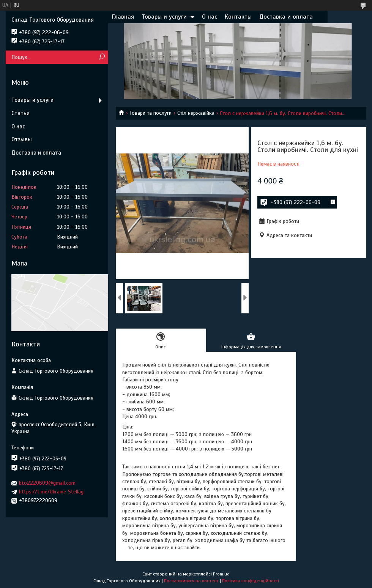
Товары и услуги (164, 17)
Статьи (20, 113)
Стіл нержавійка (196, 113)
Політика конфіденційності (251, 581)
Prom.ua (221, 574)
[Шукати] (102, 57)
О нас (210, 17)
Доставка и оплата (286, 17)
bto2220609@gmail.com (47, 483)
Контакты (238, 17)
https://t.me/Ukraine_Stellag (51, 492)
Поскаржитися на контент (191, 581)
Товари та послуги (151, 113)
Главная (123, 17)
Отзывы (22, 139)
